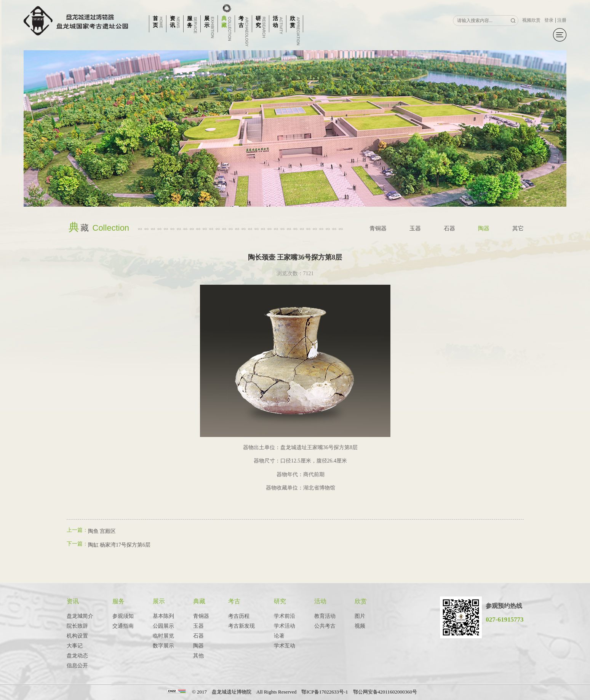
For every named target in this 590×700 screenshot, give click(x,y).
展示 (159, 601)
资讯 (73, 601)
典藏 (199, 601)
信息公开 (77, 666)
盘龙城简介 (80, 616)
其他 (198, 656)
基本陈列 (163, 616)
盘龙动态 (77, 656)
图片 (360, 616)
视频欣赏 (531, 20)
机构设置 (77, 636)
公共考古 (325, 626)
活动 (320, 601)
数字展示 (163, 646)
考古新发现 (241, 626)
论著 (279, 636)
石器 (449, 228)
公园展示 (163, 626)
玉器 (415, 228)
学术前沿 (285, 616)
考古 (234, 601)
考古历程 (239, 616)
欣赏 (361, 601)
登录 (549, 20)
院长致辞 (77, 626)
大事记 (75, 646)
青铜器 (378, 228)
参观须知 (123, 616)
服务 (118, 601)
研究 (280, 601)
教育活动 (325, 616)
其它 (518, 228)
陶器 (484, 228)
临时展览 (163, 636)
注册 (562, 20)
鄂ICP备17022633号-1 (325, 692)
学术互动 (285, 646)
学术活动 (285, 626)
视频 (360, 626)
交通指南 (123, 626)
